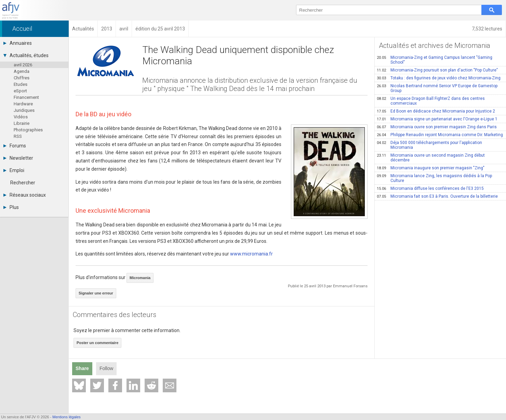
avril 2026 (23, 65)
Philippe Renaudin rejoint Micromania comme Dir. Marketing (440, 135)
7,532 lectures (487, 29)
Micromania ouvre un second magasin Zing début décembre (431, 158)
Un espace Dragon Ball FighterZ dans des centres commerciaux (431, 101)
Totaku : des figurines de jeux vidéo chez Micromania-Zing (439, 78)
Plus (11, 207)
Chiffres (22, 78)
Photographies (28, 130)
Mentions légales (66, 417)
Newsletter (18, 158)
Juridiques (24, 110)
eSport (20, 91)
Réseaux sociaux (25, 195)
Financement (26, 97)
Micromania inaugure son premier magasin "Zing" (431, 168)
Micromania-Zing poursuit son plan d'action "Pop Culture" (437, 70)
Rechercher (23, 183)
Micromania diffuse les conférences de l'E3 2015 (430, 188)
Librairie (22, 123)
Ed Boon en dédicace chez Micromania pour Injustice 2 (436, 111)
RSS (18, 136)
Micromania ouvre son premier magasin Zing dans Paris (437, 127)
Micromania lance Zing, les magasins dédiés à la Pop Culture (434, 178)
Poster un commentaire (97, 343)
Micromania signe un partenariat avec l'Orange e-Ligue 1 (437, 119)
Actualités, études (26, 55)
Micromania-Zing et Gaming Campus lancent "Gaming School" (435, 60)
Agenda (22, 71)
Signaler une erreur (96, 293)
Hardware (23, 104)
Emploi (14, 170)
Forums (15, 146)
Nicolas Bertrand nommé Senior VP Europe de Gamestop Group (437, 88)
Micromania (140, 278)
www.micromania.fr (251, 254)
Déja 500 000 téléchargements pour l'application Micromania (429, 145)
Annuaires (18, 43)
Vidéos (21, 117)
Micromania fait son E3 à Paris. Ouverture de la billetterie (437, 196)
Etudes (21, 84)
